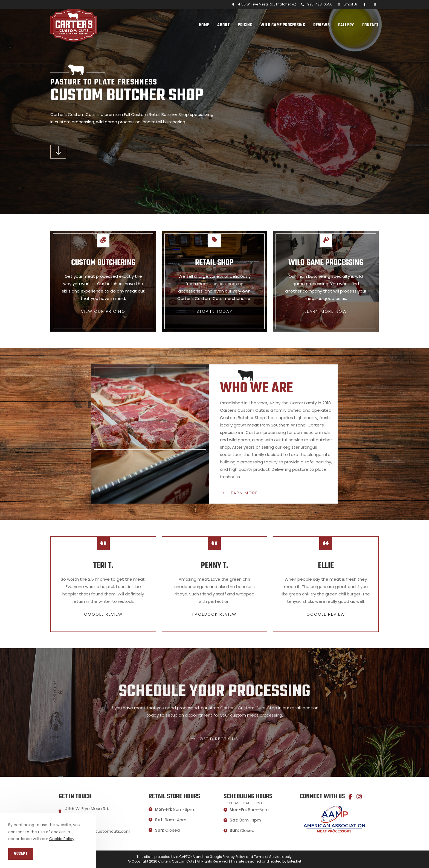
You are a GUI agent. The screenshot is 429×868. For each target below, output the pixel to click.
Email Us (351, 4)
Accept (21, 854)
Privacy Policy (234, 857)
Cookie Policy (62, 839)
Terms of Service (268, 857)
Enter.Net (294, 861)
